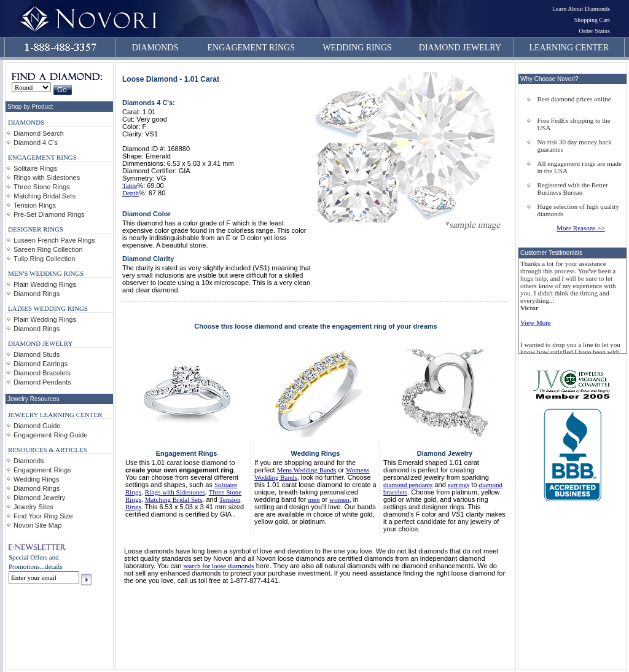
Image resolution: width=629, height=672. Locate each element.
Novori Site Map (37, 525)
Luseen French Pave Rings (54, 240)
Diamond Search (39, 133)
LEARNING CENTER (569, 48)
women (339, 499)
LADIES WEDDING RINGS (48, 308)
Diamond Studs (37, 354)
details (54, 566)
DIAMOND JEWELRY (460, 48)
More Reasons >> (580, 228)
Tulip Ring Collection (44, 259)
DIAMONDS (155, 48)
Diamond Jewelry (39, 498)
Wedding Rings (36, 479)
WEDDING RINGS (357, 48)
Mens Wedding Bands (307, 470)
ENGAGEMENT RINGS (251, 48)
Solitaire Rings (35, 168)
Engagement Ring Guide (50, 435)
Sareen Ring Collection (48, 249)
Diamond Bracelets (42, 373)
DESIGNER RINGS (36, 229)
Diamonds (29, 461)
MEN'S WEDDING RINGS (46, 273)
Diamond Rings (37, 294)
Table (130, 186)
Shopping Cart (592, 20)
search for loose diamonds (218, 566)
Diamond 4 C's (36, 143)
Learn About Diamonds (581, 9)
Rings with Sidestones (47, 178)
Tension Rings (35, 205)
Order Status (595, 31)
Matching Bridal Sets (45, 196)
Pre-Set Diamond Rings (49, 214)
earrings (459, 485)
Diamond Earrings (41, 364)
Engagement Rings (42, 470)
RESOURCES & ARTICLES (48, 450)
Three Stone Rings (42, 187)
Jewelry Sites (33, 507)
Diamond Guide (37, 426)
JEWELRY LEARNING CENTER (55, 415)
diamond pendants (408, 485)
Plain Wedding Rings (45, 284)
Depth (131, 193)
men (314, 499)
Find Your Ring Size (43, 516)
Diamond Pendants (42, 382)
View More (536, 322)
